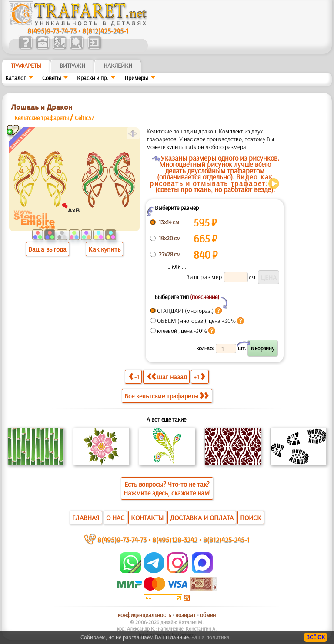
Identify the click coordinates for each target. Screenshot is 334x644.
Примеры (136, 78)
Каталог (15, 78)
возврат (185, 615)
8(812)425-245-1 (105, 31)
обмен (208, 615)
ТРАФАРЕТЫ (26, 66)
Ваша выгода (47, 249)
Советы (52, 78)
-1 (134, 377)
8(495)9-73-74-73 (52, 31)
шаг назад (167, 377)
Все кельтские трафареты (166, 396)
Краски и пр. (92, 78)
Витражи (72, 66)
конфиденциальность (144, 615)
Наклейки (118, 66)
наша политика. (211, 637)
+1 (199, 377)
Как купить (104, 249)
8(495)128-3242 (175, 539)
